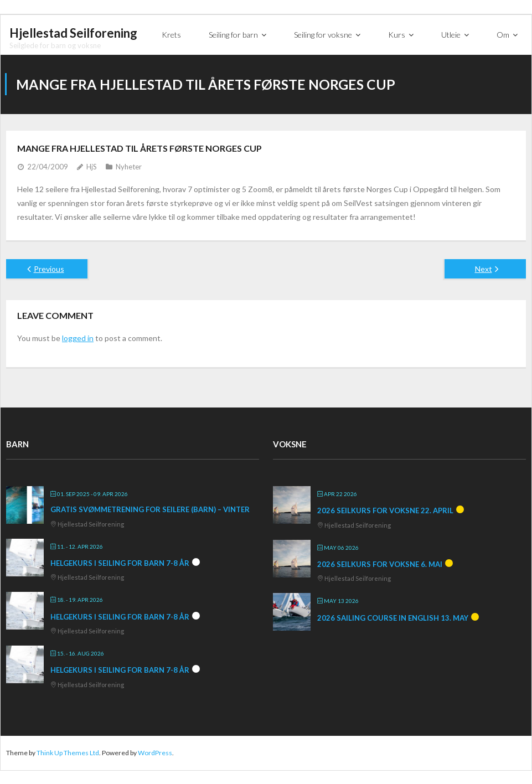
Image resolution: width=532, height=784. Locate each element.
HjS (92, 166)
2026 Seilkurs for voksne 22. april (385, 510)
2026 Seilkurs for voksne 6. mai (380, 564)
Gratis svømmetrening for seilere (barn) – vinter (150, 509)
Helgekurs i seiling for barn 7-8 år (120, 563)
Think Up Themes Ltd (68, 752)
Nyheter (129, 166)
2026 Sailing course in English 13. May (393, 617)
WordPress (155, 752)
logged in (78, 337)
